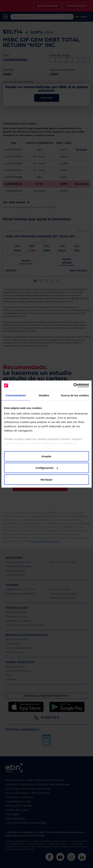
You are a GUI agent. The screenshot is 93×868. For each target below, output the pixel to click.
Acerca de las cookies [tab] (75, 395)
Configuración (47, 468)
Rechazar (47, 479)
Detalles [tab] (44, 395)
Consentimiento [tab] (16, 395)
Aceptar (46, 456)
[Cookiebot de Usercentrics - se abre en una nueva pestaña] (73, 386)
